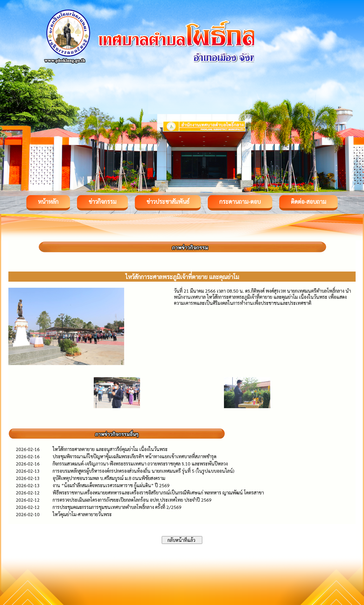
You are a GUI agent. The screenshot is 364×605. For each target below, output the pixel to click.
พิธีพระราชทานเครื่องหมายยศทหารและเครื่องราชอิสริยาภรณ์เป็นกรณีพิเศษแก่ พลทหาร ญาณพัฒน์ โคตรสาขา (158, 493)
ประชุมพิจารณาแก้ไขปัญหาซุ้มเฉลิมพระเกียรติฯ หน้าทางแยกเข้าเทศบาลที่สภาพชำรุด (135, 456)
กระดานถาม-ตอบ (240, 201)
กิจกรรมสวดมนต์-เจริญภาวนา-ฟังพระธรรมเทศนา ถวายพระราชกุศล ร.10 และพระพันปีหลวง (140, 464)
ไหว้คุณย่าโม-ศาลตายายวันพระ (82, 514)
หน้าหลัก (48, 201)
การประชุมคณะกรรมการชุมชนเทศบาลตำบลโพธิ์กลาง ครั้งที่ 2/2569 (117, 507)
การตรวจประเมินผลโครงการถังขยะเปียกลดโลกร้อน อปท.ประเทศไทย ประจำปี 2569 (132, 500)
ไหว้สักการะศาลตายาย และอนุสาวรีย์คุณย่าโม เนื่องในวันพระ (110, 449)
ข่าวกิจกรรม (102, 201)
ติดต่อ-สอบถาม (308, 201)
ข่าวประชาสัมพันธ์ (168, 201)
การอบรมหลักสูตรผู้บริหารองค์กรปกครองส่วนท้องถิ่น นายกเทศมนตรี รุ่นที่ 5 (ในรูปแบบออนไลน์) (144, 471)
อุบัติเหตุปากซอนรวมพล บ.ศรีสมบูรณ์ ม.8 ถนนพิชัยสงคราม (109, 478)
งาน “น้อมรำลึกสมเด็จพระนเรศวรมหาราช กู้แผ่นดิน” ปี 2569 (111, 485)
